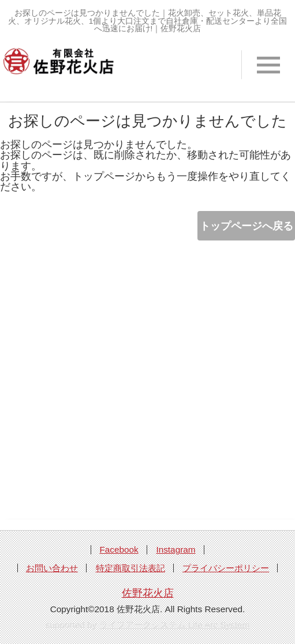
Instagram (175, 549)
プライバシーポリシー (226, 568)
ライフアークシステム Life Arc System (175, 625)
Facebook (119, 549)
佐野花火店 (148, 593)
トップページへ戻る (247, 226)
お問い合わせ (52, 568)
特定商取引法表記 (130, 568)
